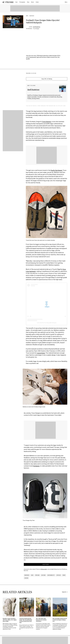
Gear (16, 2)
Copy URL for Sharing (47, 79)
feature (26, 578)
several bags (41, 353)
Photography (22, 2)
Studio (37, 2)
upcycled (59, 575)
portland (37, 575)
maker (64, 575)
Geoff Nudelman (37, 27)
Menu (66, 2)
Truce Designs (46, 122)
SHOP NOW (46, 564)
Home (27, 16)
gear (32, 575)
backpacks (32, 16)
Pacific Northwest (56, 170)
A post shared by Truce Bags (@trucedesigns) (47, 323)
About (32, 2)
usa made (43, 575)
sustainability (51, 575)
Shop (28, 2)
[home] (8, 2)
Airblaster (36, 466)
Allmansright (44, 569)
